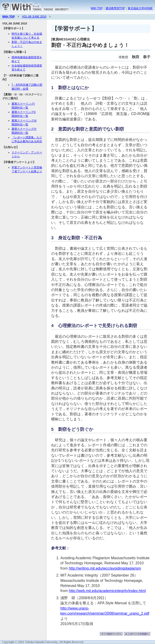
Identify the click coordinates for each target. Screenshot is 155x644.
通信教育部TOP (115, 8)
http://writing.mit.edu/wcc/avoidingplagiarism (105, 568)
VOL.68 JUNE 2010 (34, 17)
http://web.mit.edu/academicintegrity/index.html (107, 591)
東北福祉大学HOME (140, 8)
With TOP (97, 8)
